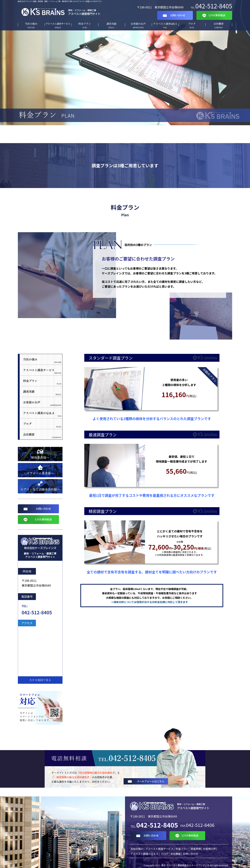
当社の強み (31, 26)
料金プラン (85, 26)
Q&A (165, 26)
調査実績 (112, 26)
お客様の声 (138, 26)
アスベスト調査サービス (58, 26)
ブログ (192, 26)
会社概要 (219, 26)
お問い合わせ (191, 854)
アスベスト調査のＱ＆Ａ (144, 854)
